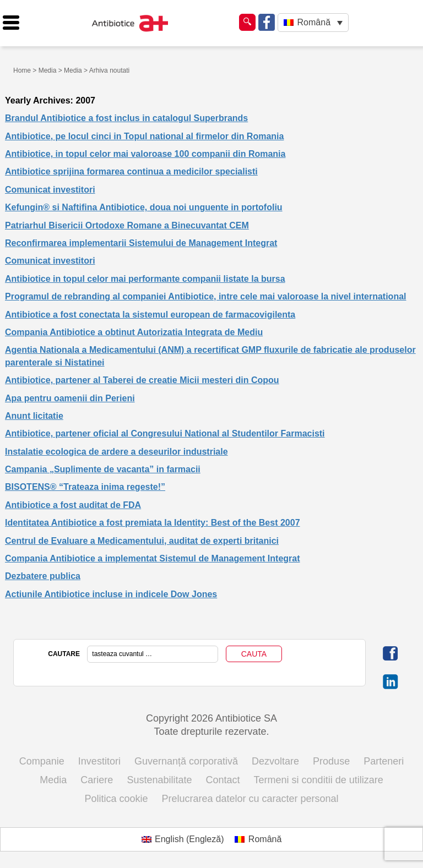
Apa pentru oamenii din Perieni (70, 398)
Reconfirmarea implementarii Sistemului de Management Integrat (141, 243)
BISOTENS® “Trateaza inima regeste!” (85, 487)
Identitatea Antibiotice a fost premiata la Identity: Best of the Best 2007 (153, 523)
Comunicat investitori (50, 190)
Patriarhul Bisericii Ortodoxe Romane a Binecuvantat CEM (127, 225)
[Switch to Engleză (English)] (183, 839)
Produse (331, 761)
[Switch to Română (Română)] (258, 839)
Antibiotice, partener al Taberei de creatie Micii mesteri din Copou (142, 380)
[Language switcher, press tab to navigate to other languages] (313, 23)
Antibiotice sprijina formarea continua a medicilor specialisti (131, 171)
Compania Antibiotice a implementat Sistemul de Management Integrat (153, 558)
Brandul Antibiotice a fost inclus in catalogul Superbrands (126, 118)
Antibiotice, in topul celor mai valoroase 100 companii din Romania (145, 154)
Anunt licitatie (34, 416)
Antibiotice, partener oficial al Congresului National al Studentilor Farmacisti (165, 433)
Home (22, 70)
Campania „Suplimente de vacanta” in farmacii (103, 469)
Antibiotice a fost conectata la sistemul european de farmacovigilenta (150, 315)
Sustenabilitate (159, 780)
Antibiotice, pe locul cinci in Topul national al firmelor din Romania (144, 136)
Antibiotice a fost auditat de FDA (73, 505)
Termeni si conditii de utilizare (319, 780)
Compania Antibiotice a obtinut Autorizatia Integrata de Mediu (134, 332)
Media (48, 70)
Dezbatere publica (43, 576)
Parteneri (384, 761)
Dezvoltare (275, 761)
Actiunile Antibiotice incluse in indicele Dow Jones (111, 594)
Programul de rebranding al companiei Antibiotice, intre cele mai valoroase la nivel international (206, 296)
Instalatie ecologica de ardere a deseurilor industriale (116, 452)
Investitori (99, 761)
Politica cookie (116, 799)
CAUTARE (64, 654)
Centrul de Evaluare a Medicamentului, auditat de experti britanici (142, 541)
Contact (223, 780)
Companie (42, 761)
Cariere (97, 780)
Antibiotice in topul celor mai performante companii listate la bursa (145, 279)
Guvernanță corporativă (186, 761)
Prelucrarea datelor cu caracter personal (250, 799)
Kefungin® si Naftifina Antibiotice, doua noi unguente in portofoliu (144, 207)
